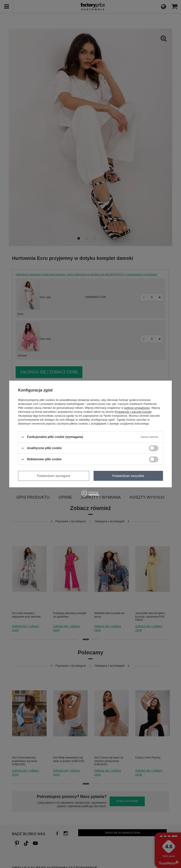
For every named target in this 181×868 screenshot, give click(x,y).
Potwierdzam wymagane (54, 476)
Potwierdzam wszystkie (128, 476)
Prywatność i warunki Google (133, 412)
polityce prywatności (137, 408)
